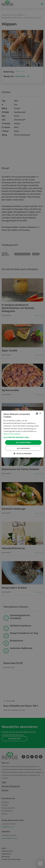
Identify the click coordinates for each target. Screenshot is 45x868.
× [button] (40, 413)
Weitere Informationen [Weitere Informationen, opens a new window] (12, 434)
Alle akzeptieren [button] (23, 442)
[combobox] (37, 414)
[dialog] (22, 434)
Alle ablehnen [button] (23, 448)
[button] (22, 437)
